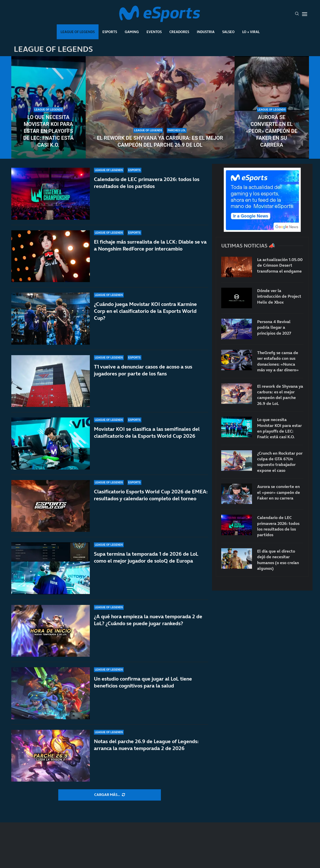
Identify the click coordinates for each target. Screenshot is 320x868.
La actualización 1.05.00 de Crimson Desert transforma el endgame (280, 265)
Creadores (179, 32)
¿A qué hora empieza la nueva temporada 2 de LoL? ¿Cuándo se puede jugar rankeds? (148, 620)
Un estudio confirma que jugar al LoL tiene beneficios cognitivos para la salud (143, 682)
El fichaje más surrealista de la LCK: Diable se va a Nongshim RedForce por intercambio (150, 245)
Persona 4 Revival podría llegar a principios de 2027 (274, 327)
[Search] (297, 14)
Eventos (154, 32)
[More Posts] (110, 795)
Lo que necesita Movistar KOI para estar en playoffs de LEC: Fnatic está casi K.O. (48, 131)
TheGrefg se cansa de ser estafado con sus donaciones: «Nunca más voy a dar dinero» (278, 361)
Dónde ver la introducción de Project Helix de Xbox (279, 296)
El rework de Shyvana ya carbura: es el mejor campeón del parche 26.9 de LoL (160, 141)
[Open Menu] (305, 14)
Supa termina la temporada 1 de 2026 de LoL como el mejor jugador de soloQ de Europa (146, 557)
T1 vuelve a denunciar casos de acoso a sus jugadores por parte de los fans (143, 370)
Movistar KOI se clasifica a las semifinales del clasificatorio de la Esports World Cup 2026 (147, 432)
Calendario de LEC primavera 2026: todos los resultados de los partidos (147, 183)
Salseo (228, 32)
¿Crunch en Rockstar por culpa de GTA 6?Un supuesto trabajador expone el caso (280, 462)
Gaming (132, 32)
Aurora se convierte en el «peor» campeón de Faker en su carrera (272, 131)
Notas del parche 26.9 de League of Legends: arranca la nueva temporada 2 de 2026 (146, 745)
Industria (206, 32)
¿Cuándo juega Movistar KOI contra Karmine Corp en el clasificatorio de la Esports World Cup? (145, 311)
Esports (110, 32)
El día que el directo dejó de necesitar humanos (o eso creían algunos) (278, 560)
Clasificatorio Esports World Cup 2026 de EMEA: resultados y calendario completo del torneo (151, 495)
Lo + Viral (251, 32)
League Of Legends (78, 32)
